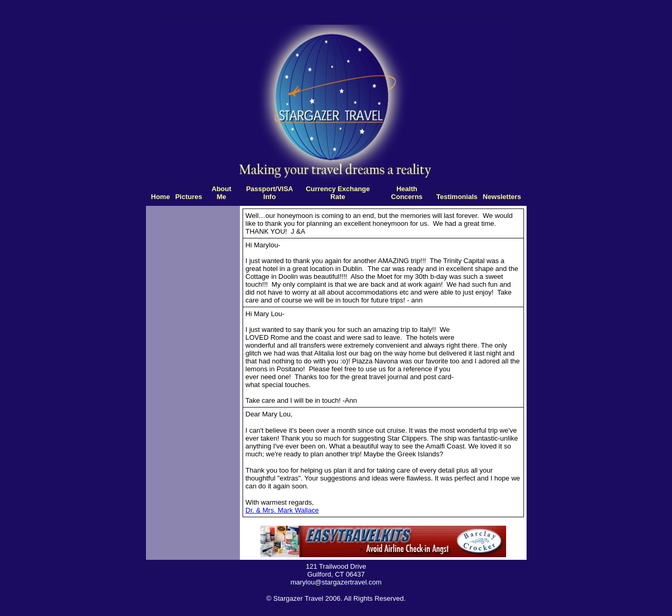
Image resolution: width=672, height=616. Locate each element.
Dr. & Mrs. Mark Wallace (282, 510)
